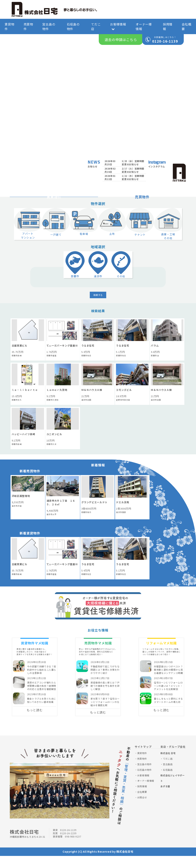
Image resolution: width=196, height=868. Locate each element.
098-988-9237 (73, 849)
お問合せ (142, 810)
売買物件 (28, 26)
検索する (98, 307)
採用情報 (168, 26)
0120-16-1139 (165, 41)
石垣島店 (168, 782)
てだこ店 (96, 26)
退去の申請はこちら (121, 40)
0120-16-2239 (68, 845)
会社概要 (186, 26)
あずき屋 (165, 798)
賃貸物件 (9, 26)
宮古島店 (168, 776)
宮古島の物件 (49, 26)
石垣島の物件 (73, 26)
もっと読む (35, 722)
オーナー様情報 (144, 26)
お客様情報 (118, 26)
